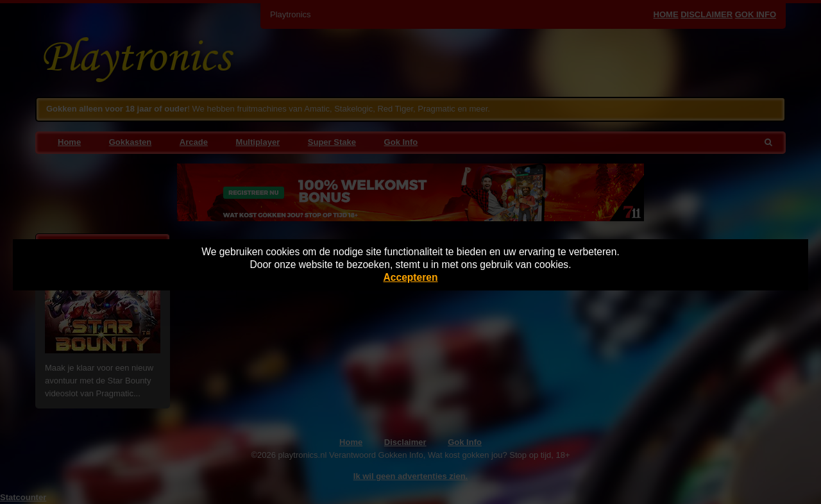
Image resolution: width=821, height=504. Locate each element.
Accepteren (411, 277)
